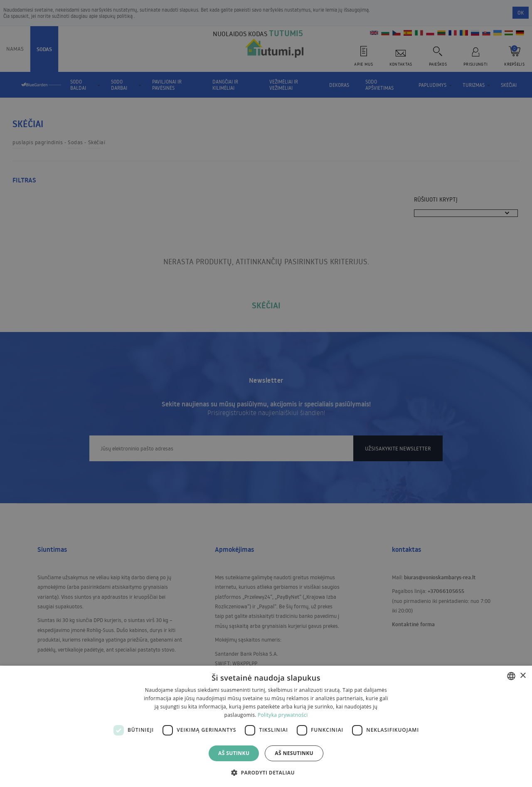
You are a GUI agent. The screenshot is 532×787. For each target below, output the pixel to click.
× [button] (523, 676)
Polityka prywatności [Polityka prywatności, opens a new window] (283, 715)
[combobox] (511, 676)
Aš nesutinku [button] (294, 753)
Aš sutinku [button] (234, 753)
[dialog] (266, 726)
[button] (266, 772)
